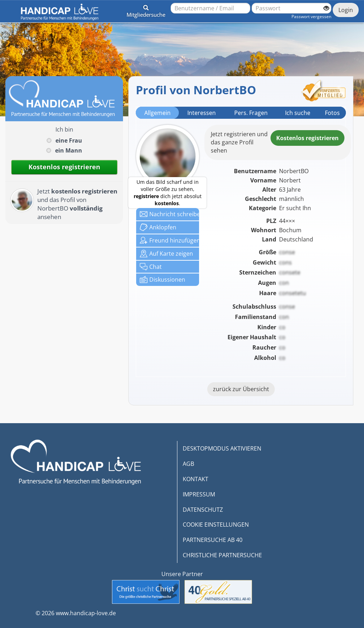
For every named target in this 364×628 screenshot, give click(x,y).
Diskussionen (162, 280)
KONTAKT (196, 479)
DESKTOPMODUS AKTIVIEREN (222, 448)
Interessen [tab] (202, 113)
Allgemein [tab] (157, 113)
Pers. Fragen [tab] (251, 113)
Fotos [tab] (332, 113)
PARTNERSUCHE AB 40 (213, 540)
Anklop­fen (158, 227)
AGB (188, 464)
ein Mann (69, 150)
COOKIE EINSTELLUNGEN (216, 525)
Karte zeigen (166, 254)
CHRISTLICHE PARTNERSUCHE (222, 555)
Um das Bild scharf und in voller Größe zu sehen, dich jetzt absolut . (168, 193)
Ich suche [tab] (298, 113)
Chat (151, 267)
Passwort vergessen (311, 17)
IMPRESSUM (199, 494)
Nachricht (169, 214)
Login (346, 10)
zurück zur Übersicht (241, 389)
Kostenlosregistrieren (307, 138)
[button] (146, 10)
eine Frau (69, 140)
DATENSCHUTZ (203, 510)
